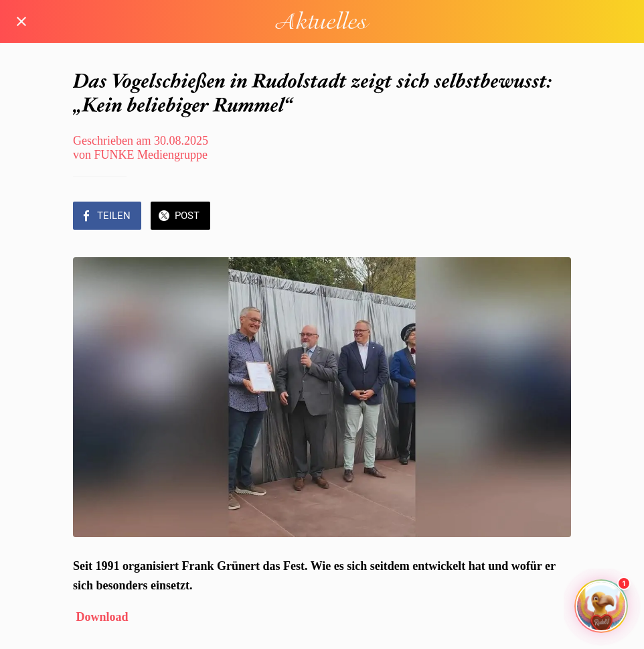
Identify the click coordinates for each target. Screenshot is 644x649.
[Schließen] (21, 21)
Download (102, 617)
